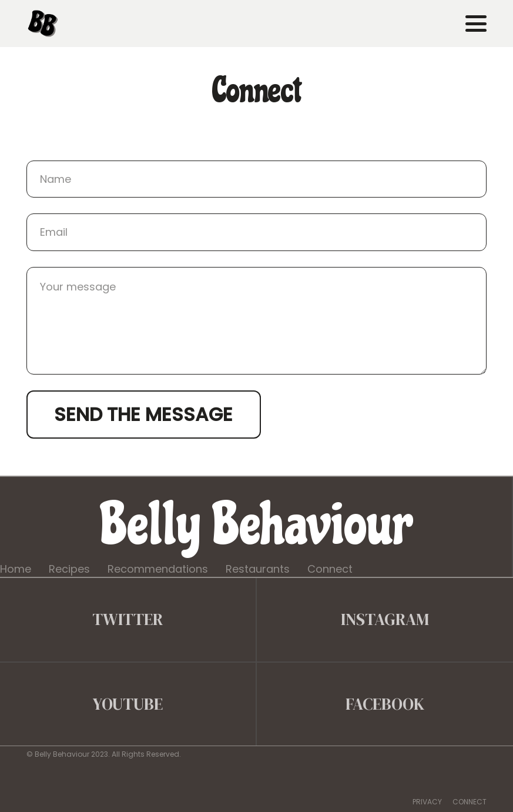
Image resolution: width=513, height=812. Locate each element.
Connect (330, 569)
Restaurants (258, 569)
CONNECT (470, 802)
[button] (476, 24)
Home (16, 569)
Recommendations (158, 569)
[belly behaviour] (43, 24)
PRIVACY (427, 802)
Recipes (69, 569)
